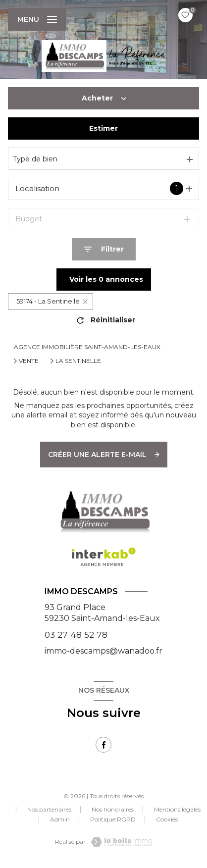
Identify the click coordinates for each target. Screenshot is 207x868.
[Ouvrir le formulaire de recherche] (104, 249)
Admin (60, 819)
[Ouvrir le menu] (37, 19)
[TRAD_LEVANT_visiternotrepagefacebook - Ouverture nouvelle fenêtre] (103, 745)
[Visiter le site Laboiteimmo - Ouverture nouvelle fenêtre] (120, 842)
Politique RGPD (113, 819)
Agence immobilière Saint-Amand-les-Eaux (87, 347)
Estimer (103, 128)
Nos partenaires (49, 809)
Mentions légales (177, 809)
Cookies (167, 819)
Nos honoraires (113, 809)
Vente (29, 361)
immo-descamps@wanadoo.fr (103, 651)
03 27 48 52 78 (76, 635)
